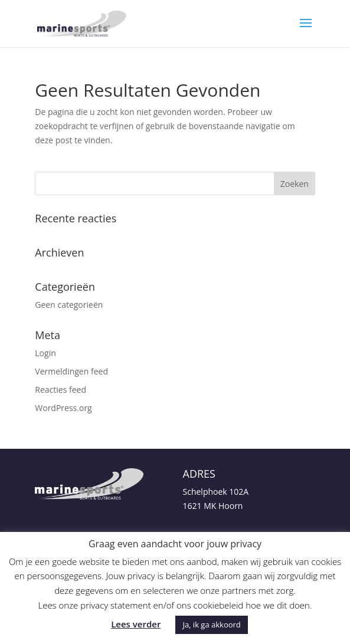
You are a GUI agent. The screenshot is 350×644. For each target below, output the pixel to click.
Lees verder (136, 624)
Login (45, 353)
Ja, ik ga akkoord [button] (211, 625)
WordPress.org (63, 408)
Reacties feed (60, 390)
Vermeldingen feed (71, 371)
